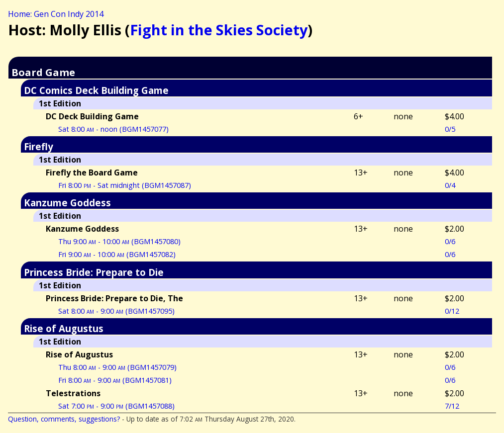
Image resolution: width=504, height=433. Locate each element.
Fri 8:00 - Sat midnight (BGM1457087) (125, 185)
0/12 (452, 311)
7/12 (452, 406)
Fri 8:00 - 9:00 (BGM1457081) (115, 380)
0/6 (450, 241)
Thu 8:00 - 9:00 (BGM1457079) (117, 367)
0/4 (450, 185)
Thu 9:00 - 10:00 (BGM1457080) (119, 241)
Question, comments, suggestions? (64, 419)
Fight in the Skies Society (219, 30)
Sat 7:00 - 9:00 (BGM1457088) (116, 406)
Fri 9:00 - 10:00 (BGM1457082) (117, 254)
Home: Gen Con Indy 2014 (56, 14)
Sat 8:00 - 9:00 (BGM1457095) (116, 311)
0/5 (450, 129)
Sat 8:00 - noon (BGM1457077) (113, 129)
